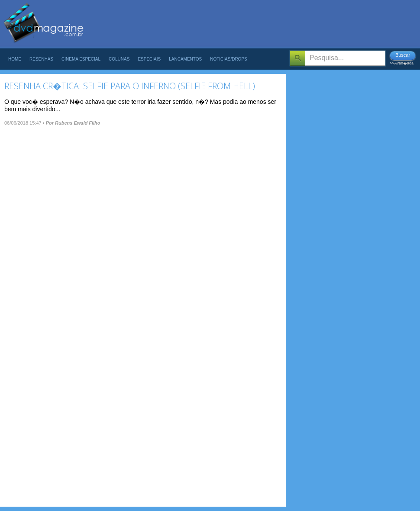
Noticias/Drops (229, 59)
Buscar (403, 55)
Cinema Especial (81, 59)
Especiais (149, 59)
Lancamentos (185, 59)
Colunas (119, 59)
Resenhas (41, 59)
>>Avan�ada (402, 63)
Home (15, 59)
